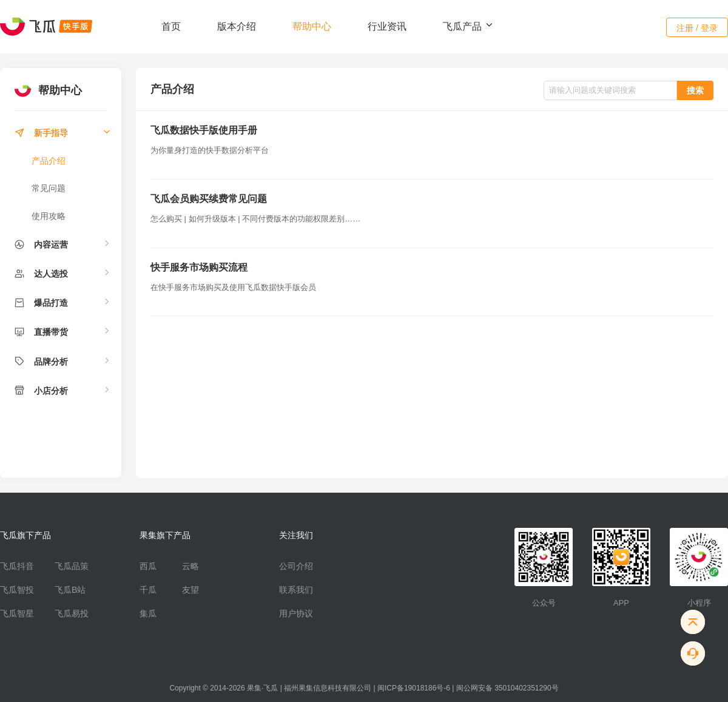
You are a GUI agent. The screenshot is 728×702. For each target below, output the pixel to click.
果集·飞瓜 (262, 688)
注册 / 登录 (697, 28)
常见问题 (49, 188)
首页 (171, 26)
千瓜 (148, 590)
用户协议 (296, 613)
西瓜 (148, 566)
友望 (190, 590)
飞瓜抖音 (17, 566)
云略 (190, 566)
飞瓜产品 (468, 26)
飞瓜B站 (70, 590)
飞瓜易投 (72, 613)
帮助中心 (312, 26)
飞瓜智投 (17, 590)
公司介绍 (296, 566)
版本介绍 (237, 26)
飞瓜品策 (72, 566)
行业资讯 (387, 26)
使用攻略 (49, 216)
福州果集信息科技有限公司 (328, 688)
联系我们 (296, 590)
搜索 (695, 90)
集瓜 (148, 613)
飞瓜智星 (17, 613)
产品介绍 (49, 161)
